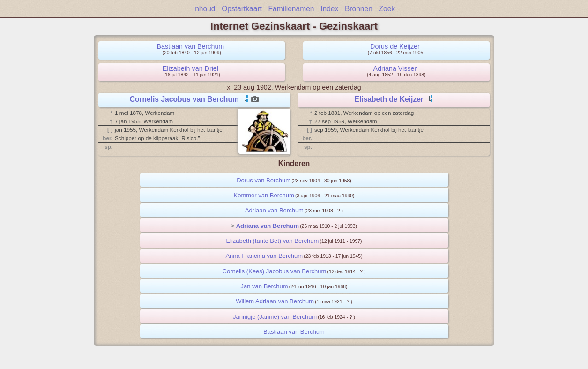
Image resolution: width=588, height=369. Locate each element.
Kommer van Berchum (264, 195)
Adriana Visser (395, 68)
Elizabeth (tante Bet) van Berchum (272, 241)
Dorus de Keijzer (395, 46)
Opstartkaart (242, 9)
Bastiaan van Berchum (190, 46)
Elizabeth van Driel (190, 68)
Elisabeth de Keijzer (389, 99)
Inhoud (204, 9)
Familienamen (291, 9)
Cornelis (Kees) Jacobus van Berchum (275, 271)
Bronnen (359, 9)
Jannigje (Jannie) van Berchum (275, 317)
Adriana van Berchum (268, 226)
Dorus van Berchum (264, 180)
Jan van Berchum (264, 286)
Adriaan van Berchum (274, 210)
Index (329, 9)
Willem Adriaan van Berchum (275, 301)
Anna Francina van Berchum (264, 256)
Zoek (387, 9)
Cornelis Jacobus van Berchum (184, 99)
